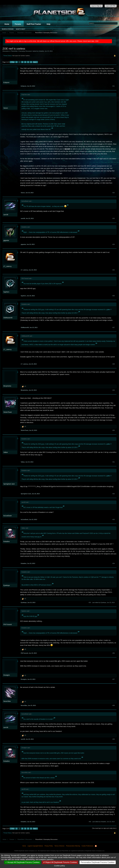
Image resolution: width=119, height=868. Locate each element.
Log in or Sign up (96, 6)
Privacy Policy (49, 846)
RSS (96, 846)
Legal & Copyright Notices (35, 846)
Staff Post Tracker (34, 24)
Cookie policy (59, 866)
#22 (114, 193)
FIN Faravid (8, 624)
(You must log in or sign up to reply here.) (104, 828)
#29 (114, 390)
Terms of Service (59, 846)
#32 (114, 494)
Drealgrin (7, 675)
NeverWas (7, 701)
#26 (114, 296)
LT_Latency (7, 266)
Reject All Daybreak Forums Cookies (60, 862)
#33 (114, 519)
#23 (114, 218)
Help (48, 24)
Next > (35, 62)
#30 (114, 430)
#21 (114, 86)
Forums (18, 24)
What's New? (21, 29)
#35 (90, 602)
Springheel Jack (9, 484)
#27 (114, 327)
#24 (114, 244)
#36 (114, 653)
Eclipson (6, 82)
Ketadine (41, 51)
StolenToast (8, 412)
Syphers (6, 292)
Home (7, 24)
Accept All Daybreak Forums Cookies (22, 862)
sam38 (6, 215)
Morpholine (7, 386)
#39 (114, 739)
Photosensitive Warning (73, 846)
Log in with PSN (111, 6)
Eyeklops (7, 585)
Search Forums (8, 29)
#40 (90, 822)
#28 (114, 364)
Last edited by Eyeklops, (103, 602)
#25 (114, 270)
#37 (114, 679)
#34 (114, 563)
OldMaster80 (8, 318)
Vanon (6, 108)
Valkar (6, 452)
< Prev (12, 62)
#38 (114, 705)
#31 (114, 462)
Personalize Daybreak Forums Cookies (98, 862)
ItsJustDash (8, 516)
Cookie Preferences (87, 846)
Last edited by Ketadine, (103, 822)
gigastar (6, 240)
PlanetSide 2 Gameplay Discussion (21, 51)
